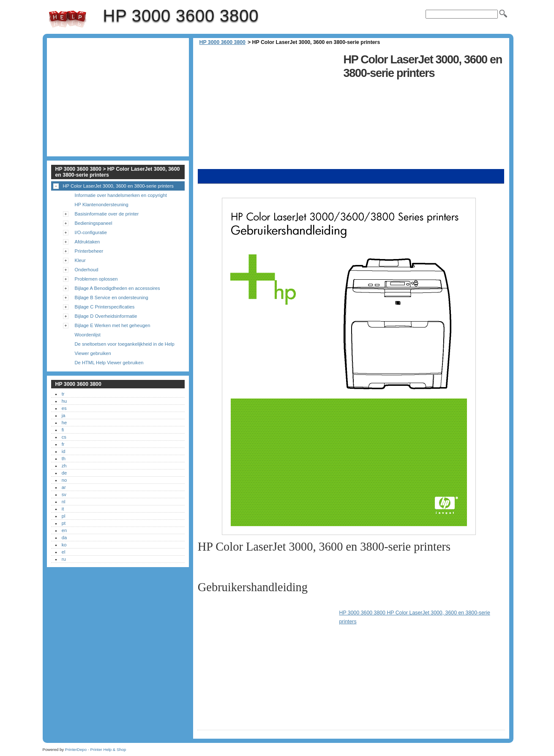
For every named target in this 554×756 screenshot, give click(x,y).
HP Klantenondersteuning (102, 205)
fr (63, 444)
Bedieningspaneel (94, 223)
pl (64, 516)
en (64, 530)
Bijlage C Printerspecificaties (105, 307)
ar (64, 487)
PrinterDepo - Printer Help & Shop (96, 749)
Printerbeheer (89, 251)
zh (64, 466)
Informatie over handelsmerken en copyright (121, 195)
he (64, 423)
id (64, 451)
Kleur (80, 260)
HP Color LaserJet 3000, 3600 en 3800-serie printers (118, 186)
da (64, 538)
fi (63, 430)
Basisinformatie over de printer (107, 214)
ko (64, 545)
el (64, 552)
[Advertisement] (268, 110)
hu (64, 401)
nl (64, 502)
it (63, 509)
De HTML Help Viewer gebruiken (109, 363)
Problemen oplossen (96, 279)
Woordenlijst (88, 335)
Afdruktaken (87, 242)
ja (64, 415)
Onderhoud (87, 270)
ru (64, 559)
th (64, 459)
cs (64, 437)
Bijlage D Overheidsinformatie (106, 316)
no (64, 480)
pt (64, 523)
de (64, 473)
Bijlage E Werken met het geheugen (113, 325)
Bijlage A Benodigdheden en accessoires (117, 288)
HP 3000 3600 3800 (68, 19)
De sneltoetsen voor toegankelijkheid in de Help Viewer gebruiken (125, 349)
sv (64, 494)
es (64, 408)
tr (63, 394)
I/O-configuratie (91, 232)
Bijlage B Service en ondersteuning (112, 297)
